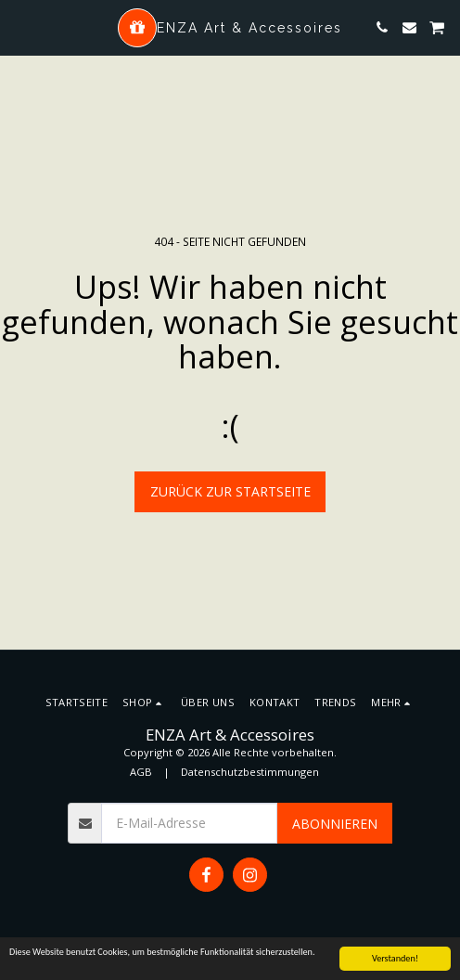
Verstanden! (395, 959)
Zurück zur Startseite (230, 491)
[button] (20, 26)
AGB (141, 772)
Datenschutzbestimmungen (250, 772)
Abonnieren (335, 824)
